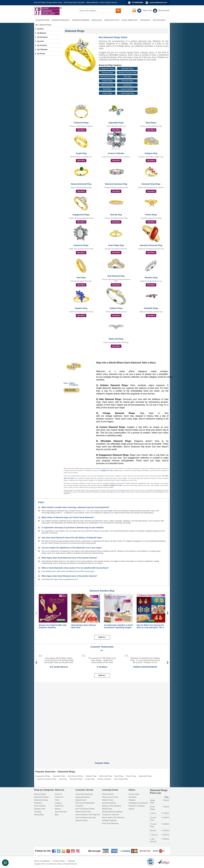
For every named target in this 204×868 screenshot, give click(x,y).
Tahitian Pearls (108, 800)
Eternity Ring (116, 215)
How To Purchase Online (85, 809)
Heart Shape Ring (127, 93)
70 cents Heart (153, 819)
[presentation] (168, 613)
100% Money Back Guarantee (74, 3)
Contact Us (59, 797)
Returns (58, 809)
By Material (42, 33)
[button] (101, 651)
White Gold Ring (107, 85)
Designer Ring (151, 153)
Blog (57, 815)
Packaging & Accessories (138, 803)
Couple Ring (127, 85)
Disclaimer (133, 797)
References (59, 806)
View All (102, 637)
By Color (41, 41)
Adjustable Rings (127, 68)
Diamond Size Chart (83, 812)
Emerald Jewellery (109, 803)
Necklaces (38, 803)
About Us (58, 794)
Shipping (132, 800)
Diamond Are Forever (110, 797)
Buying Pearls (81, 800)
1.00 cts (153, 813)
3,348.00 (165, 831)
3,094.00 (165, 824)
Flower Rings (107, 93)
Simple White (153, 801)
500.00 (166, 800)
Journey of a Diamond (110, 815)
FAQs (57, 800)
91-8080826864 (138, 3)
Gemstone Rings (127, 81)
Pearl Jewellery (40, 806)
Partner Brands (108, 794)
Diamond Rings (40, 794)
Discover (153, 831)
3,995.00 (165, 839)
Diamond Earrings (41, 800)
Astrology (38, 812)
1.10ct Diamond (153, 840)
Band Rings (107, 89)
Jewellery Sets (40, 809)
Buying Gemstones (83, 797)
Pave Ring (127, 77)
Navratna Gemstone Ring (127, 73)
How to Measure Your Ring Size (88, 815)
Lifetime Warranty (92, 3)
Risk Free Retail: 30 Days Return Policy (48, 3)
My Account (164, 10)
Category (58, 803)
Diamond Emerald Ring (81, 184)
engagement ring (106, 470)
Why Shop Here (61, 812)
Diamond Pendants (41, 797)
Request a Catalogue (137, 806)
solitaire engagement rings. (113, 485)
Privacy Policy (134, 794)
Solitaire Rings (107, 81)
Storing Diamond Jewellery (112, 812)
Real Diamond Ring (107, 77)
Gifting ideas (39, 815)
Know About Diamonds (84, 794)
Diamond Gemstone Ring (116, 184)
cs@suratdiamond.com (158, 3)
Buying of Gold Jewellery (111, 806)
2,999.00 (165, 818)
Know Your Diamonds (110, 823)
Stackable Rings (107, 73)
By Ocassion (42, 45)
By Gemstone (43, 37)
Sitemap (71, 861)
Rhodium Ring (151, 278)
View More (81, 130)
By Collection (43, 50)
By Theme (41, 54)
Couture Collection (127, 89)
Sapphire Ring (81, 308)
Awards (131, 809)
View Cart (147, 10)
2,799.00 (165, 813)
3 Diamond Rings (81, 123)
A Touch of (154, 835)
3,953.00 (165, 835)
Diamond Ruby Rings (151, 184)
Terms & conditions (42, 861)
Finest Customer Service (108, 3)
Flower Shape (153, 808)
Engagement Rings (107, 68)
